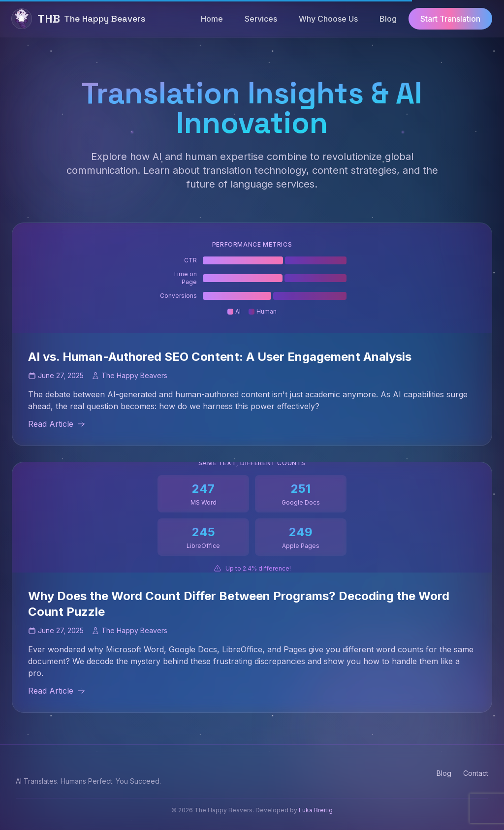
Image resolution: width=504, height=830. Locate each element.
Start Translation (450, 19)
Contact (476, 773)
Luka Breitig (316, 810)
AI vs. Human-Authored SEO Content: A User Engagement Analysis (220, 357)
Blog (444, 773)
